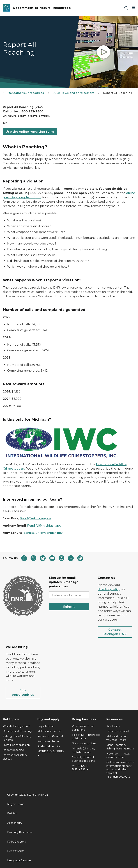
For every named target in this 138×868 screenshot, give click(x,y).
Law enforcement (118, 731)
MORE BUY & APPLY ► (51, 753)
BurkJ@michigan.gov (35, 518)
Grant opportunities (84, 743)
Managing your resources (26, 93)
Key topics (113, 726)
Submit (69, 607)
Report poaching (13, 750)
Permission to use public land (83, 728)
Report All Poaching (118, 93)
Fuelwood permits (49, 746)
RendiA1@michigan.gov (44, 526)
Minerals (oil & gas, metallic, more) (83, 750)
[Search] (126, 8)
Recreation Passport (50, 736)
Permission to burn (49, 741)
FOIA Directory (17, 842)
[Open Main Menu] (133, 8)
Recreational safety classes (15, 757)
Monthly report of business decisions (83, 759)
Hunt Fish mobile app (16, 745)
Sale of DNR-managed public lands (86, 737)
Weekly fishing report (16, 726)
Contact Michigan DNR (115, 632)
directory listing (109, 589)
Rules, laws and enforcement (74, 93)
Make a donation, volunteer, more (117, 738)
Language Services (19, 860)
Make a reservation (49, 731)
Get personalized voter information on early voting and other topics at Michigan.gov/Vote (121, 769)
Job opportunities (23, 693)
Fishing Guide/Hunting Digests (17, 738)
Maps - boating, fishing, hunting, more (120, 747)
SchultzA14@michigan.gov (43, 533)
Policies (12, 814)
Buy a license (46, 726)
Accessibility (15, 823)
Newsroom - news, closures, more (118, 755)
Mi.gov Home (16, 804)
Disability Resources (20, 832)
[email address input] (69, 595)
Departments (16, 851)
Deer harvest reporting (17, 731)
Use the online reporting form (30, 132)
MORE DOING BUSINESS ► (81, 768)
